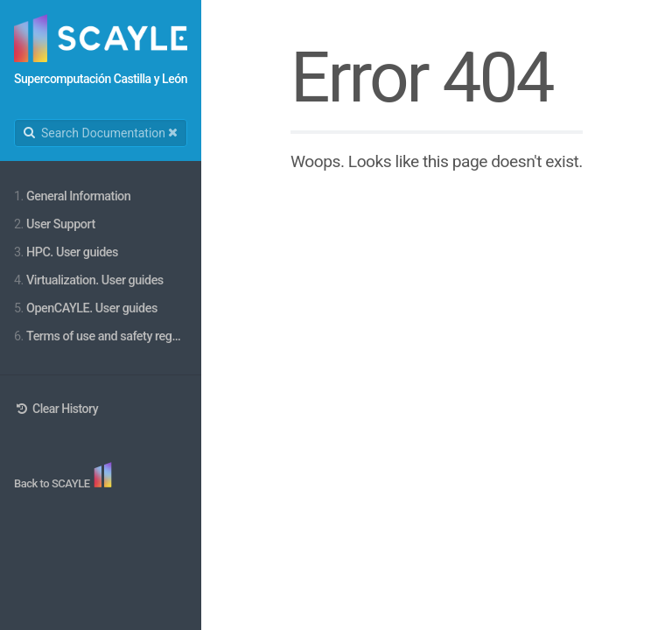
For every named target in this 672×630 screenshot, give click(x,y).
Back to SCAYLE (53, 483)
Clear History (56, 409)
